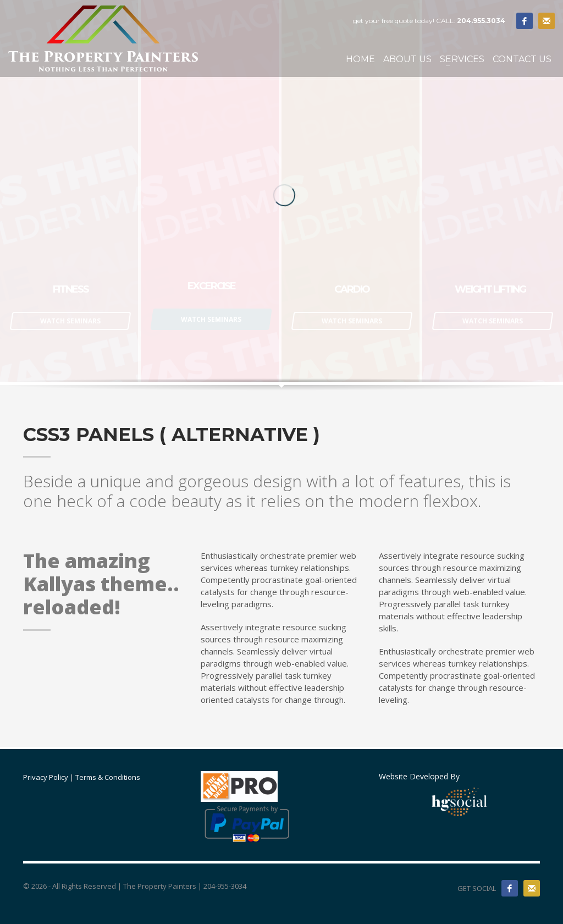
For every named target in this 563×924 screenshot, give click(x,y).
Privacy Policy (46, 777)
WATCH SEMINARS (70, 321)
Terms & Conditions (108, 777)
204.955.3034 (481, 21)
